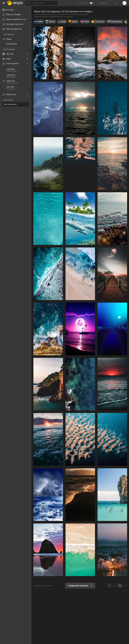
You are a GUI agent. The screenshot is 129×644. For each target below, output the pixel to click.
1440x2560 (11, 75)
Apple (7, 59)
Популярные (12, 44)
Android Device (11, 64)
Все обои (8, 10)
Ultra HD (8, 54)
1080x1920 (19, 81)
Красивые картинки (13, 24)
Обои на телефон (12, 14)
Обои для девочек (12, 29)
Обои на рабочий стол (14, 19)
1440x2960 (11, 69)
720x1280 (10, 87)
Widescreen (9, 94)
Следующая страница (80, 585)
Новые (9, 39)
